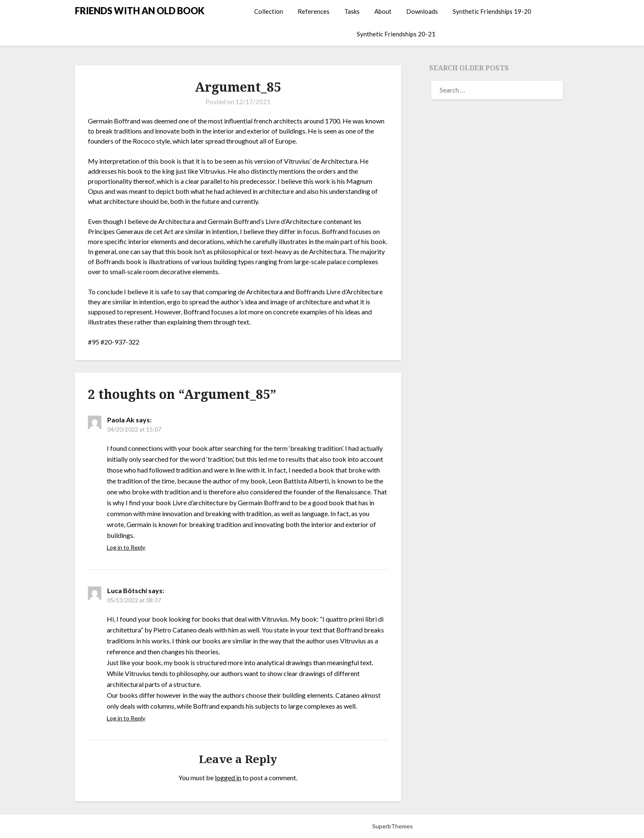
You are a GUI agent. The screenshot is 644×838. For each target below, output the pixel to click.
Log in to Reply (126, 547)
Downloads (422, 11)
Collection (269, 11)
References (314, 11)
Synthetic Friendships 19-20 (492, 11)
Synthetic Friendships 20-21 (396, 34)
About (383, 11)
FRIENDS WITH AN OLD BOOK (140, 11)
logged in (228, 778)
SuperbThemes (393, 826)
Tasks (352, 11)
